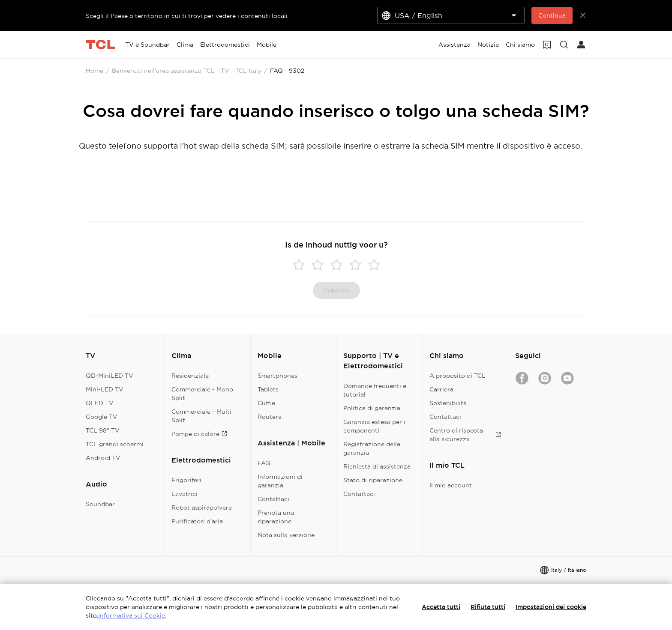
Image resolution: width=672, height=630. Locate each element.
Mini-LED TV (105, 389)
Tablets (268, 389)
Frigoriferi (186, 480)
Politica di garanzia (372, 408)
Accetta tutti (441, 607)
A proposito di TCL (457, 376)
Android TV (103, 458)
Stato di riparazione (373, 480)
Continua (552, 15)
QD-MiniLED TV (109, 376)
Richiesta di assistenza (377, 466)
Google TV (102, 417)
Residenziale (190, 376)
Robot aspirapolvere (202, 508)
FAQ (264, 463)
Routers (269, 417)
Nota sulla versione (286, 535)
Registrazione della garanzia (372, 448)
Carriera (441, 389)
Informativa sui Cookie (132, 615)
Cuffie (266, 403)
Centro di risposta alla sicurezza (465, 435)
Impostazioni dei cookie (551, 607)
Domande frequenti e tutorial (375, 390)
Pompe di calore (199, 434)
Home (94, 71)
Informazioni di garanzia (280, 481)
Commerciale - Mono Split (202, 394)
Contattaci (273, 499)
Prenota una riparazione (276, 517)
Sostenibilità (448, 403)
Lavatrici (184, 494)
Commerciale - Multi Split (201, 416)
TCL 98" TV (103, 430)
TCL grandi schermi (115, 444)
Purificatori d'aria (197, 521)
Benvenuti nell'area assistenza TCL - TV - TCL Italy (187, 71)
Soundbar (100, 504)
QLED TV (100, 403)
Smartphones (277, 376)
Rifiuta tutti (488, 607)
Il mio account (451, 485)
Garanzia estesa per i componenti (374, 426)
